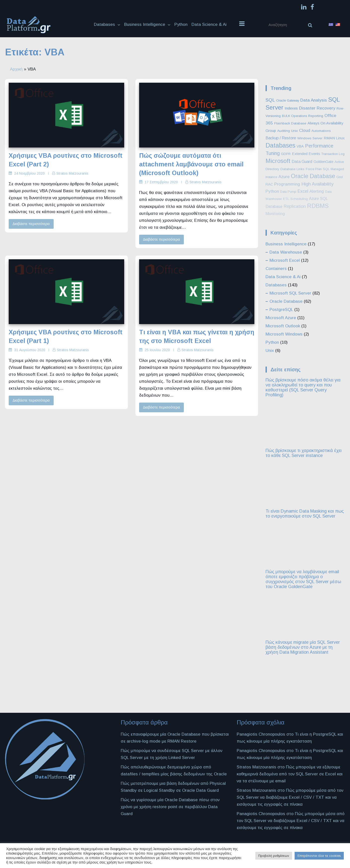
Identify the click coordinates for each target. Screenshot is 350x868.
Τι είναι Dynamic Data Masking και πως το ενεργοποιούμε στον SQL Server (305, 514)
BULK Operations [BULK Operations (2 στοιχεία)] (294, 116)
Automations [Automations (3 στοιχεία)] (321, 131)
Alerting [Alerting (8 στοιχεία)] (317, 191)
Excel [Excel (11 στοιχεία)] (303, 191)
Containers (276, 269)
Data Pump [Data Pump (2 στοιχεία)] (288, 192)
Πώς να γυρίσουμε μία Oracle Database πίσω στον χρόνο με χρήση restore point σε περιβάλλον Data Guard (170, 807)
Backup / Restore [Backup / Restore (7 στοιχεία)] (281, 138)
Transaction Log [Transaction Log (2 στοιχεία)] (333, 154)
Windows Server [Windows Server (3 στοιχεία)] (310, 138)
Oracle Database (286, 301)
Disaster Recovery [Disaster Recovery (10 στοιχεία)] (317, 108)
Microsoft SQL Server (290, 293)
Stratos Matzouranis (72, 173)
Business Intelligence (147, 24)
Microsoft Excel (285, 260)
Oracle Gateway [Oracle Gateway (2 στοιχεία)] (288, 100)
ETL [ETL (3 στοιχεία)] (286, 199)
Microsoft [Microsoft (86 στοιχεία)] (278, 161)
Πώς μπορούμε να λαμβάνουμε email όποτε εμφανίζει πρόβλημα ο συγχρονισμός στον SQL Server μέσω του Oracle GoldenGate (303, 579)
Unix (270, 351)
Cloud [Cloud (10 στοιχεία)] (305, 130)
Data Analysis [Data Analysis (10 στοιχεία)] (314, 100)
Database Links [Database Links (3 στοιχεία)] (292, 169)
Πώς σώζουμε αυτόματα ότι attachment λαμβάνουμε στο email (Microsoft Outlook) (191, 164)
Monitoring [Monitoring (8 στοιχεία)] (275, 214)
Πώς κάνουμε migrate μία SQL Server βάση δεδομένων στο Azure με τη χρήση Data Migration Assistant (303, 647)
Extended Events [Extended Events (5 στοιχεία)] (306, 154)
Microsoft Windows (284, 334)
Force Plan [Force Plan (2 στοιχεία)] (314, 169)
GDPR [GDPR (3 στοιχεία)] (286, 154)
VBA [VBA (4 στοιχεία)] (300, 146)
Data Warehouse (286, 252)
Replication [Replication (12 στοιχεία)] (295, 206)
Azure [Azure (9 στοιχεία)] (284, 177)
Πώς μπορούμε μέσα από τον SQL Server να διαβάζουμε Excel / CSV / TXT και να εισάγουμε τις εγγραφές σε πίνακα (290, 797)
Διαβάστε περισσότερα (31, 224)
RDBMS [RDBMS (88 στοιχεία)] (318, 206)
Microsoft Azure (281, 318)
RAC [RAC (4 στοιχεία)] (269, 184)
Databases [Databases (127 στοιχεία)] (280, 145)
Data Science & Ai (209, 24)
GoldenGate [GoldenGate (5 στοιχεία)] (323, 162)
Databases (107, 24)
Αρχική (16, 69)
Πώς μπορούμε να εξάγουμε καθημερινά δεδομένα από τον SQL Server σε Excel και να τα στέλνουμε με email (290, 774)
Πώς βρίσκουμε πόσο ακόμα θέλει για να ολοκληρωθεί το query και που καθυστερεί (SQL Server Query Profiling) (303, 387)
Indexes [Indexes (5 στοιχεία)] (291, 108)
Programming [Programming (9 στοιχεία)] (287, 184)
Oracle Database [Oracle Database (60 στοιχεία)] (313, 176)
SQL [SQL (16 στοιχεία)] (270, 100)
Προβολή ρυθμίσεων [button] (274, 856)
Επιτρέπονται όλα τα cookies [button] (319, 856)
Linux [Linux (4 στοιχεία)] (340, 138)
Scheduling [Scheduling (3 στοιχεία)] (299, 199)
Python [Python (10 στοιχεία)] (272, 191)
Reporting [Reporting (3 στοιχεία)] (316, 116)
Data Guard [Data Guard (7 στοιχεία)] (302, 161)
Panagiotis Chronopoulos (261, 734)
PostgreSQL (281, 310)
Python (181, 24)
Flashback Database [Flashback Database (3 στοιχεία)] (290, 123)
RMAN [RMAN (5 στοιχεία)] (329, 138)
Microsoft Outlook (283, 326)
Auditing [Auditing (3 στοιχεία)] (284, 131)
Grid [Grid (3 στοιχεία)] (340, 177)
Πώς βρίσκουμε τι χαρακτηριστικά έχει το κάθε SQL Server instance (304, 453)
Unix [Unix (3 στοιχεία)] (294, 131)
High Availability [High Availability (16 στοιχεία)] (317, 184)
